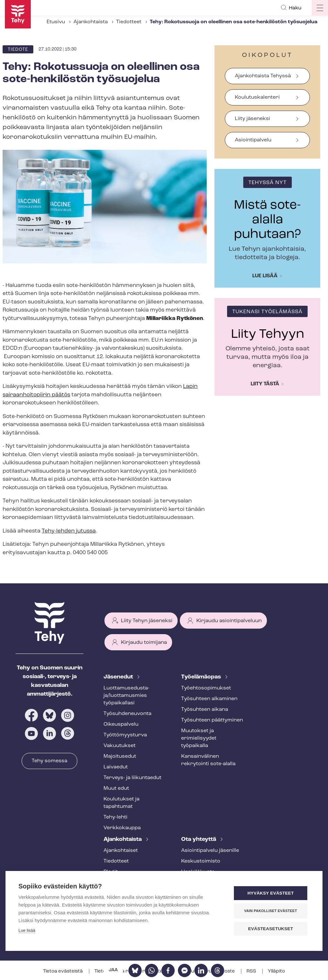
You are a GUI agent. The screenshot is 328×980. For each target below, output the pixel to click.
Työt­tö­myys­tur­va (125, 735)
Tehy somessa (49, 761)
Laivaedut (116, 767)
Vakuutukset (120, 746)
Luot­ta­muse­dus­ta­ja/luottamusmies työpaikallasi (126, 696)
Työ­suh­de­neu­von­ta (127, 714)
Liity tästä (265, 384)
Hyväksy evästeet (271, 893)
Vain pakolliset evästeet (271, 911)
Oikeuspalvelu (121, 724)
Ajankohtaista (91, 22)
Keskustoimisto (201, 861)
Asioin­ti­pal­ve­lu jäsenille (210, 851)
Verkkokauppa (122, 828)
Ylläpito (276, 971)
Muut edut (116, 788)
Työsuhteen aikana (205, 710)
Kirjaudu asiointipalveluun (229, 621)
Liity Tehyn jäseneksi (147, 621)
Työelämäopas (202, 677)
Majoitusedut (120, 756)
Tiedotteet (129, 22)
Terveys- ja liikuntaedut (132, 778)
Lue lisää (265, 276)
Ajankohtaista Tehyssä (263, 76)
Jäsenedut (119, 677)
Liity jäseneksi (252, 119)
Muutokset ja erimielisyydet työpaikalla (199, 738)
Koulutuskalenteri (257, 97)
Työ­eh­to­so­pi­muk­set (206, 688)
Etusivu (56, 22)
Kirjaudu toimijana (144, 643)
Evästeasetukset (271, 929)
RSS (252, 971)
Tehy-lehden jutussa (69, 531)
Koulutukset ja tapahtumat (121, 803)
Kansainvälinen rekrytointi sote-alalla (208, 760)
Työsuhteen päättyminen (212, 720)
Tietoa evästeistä (63, 971)
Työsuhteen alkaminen (209, 699)
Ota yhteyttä (199, 839)
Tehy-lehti (115, 817)
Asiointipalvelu (253, 140)
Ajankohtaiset (121, 851)
